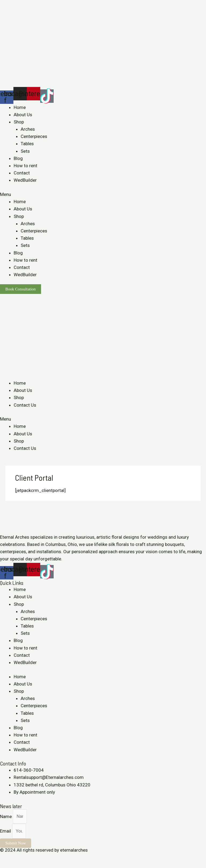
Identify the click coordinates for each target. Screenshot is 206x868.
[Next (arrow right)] (17, 865)
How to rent (25, 166)
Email (6, 831)
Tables (27, 144)
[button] (103, 194)
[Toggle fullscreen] (29, 858)
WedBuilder (25, 180)
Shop (19, 122)
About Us (23, 115)
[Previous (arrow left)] (5, 865)
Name (6, 816)
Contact (22, 173)
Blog (18, 158)
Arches (28, 129)
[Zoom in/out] (41, 858)
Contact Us (25, 405)
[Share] (17, 858)
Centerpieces (34, 136)
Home (20, 107)
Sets (25, 151)
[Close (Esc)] (5, 858)
